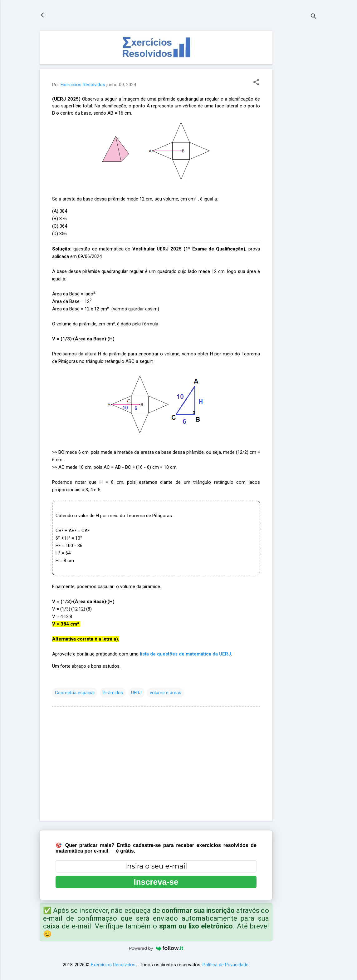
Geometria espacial (75, 693)
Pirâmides (113, 693)
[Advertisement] (297, 125)
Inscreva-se (156, 882)
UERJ (136, 693)
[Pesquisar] (314, 17)
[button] (256, 83)
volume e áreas (166, 693)
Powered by (156, 948)
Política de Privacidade (225, 965)
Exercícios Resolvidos (113, 965)
